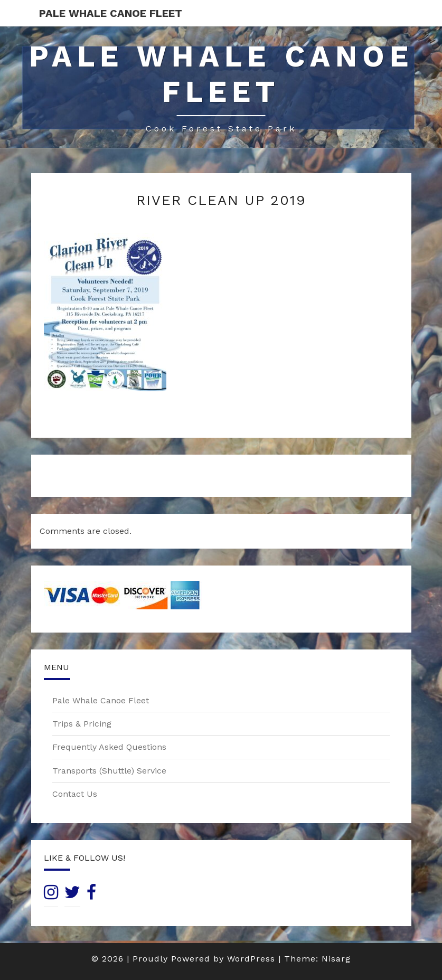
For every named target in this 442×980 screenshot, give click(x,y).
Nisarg (336, 959)
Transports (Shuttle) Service (109, 771)
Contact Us (75, 794)
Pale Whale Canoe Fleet (111, 13)
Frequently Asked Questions (109, 747)
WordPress (251, 959)
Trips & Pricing (82, 724)
